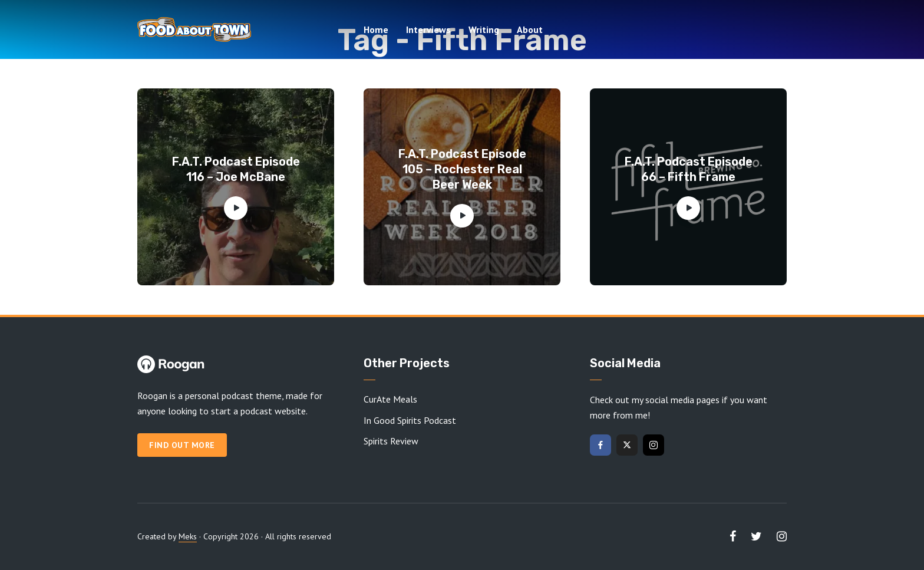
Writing (484, 29)
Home (376, 29)
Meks (188, 536)
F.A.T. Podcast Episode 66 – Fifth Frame (689, 169)
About (530, 29)
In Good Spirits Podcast (410, 420)
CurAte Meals (390, 399)
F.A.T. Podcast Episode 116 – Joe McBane (236, 169)
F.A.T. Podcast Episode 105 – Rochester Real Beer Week (462, 169)
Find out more (182, 445)
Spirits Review (391, 441)
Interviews (428, 29)
